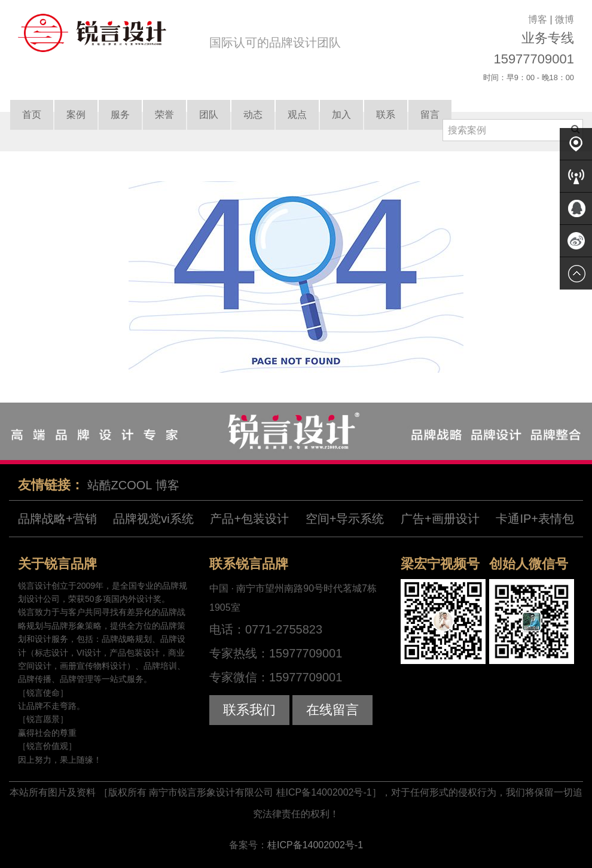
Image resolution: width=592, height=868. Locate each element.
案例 (76, 115)
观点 (297, 115)
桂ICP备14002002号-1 (315, 845)
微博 (564, 19)
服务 (120, 115)
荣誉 (164, 115)
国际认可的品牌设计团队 (275, 42)
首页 (32, 115)
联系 (386, 115)
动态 (253, 115)
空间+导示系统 (345, 519)
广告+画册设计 (440, 519)
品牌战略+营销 (57, 519)
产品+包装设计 (249, 519)
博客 (538, 19)
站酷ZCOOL (120, 485)
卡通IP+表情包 (535, 519)
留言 (430, 115)
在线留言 (332, 710)
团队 (209, 115)
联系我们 (249, 710)
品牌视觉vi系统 (153, 519)
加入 (341, 115)
